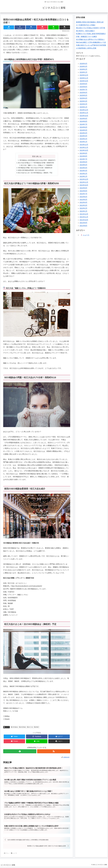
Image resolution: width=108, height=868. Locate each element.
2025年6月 (83, 93)
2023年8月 (83, 156)
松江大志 (30, 728)
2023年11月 (84, 148)
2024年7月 (83, 124)
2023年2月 (83, 174)
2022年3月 (83, 205)
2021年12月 (84, 214)
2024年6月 (83, 127)
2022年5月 (83, 200)
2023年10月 (84, 150)
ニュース (6, 728)
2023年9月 (83, 153)
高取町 (37, 728)
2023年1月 (83, 176)
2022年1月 (83, 211)
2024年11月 (84, 113)
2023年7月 (83, 159)
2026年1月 (83, 72)
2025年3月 (83, 101)
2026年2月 (83, 69)
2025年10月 (84, 81)
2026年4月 (83, 64)
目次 (34, 156)
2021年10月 (84, 220)
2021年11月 (84, 217)
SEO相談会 (15, 728)
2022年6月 (83, 197)
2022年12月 (84, 179)
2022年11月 (84, 182)
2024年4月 (83, 133)
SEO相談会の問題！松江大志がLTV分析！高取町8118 (35, 168)
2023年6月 (83, 162)
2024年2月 (83, 139)
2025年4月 (83, 98)
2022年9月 (83, 188)
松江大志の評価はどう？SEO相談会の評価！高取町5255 (36, 163)
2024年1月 (83, 142)
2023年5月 (83, 165)
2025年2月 (83, 104)
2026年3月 (83, 66)
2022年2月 (83, 208)
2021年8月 (83, 226)
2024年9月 (83, 119)
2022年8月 (83, 191)
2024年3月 (83, 136)
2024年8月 (83, 121)
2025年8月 (83, 87)
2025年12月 (84, 75)
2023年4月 (83, 168)
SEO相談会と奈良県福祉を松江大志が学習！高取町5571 (37, 160)
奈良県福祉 (23, 728)
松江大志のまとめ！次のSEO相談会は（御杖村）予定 (35, 173)
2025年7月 (83, 90)
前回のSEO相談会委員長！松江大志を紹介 (32, 171)
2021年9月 (83, 223)
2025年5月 (83, 95)
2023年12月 (84, 145)
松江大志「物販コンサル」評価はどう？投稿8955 (37, 165)
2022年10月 (84, 185)
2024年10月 (84, 116)
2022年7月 (83, 194)
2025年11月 (84, 78)
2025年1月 (83, 107)
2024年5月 (83, 130)
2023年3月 (83, 171)
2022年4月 (83, 202)
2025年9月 (83, 84)
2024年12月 (84, 110)
